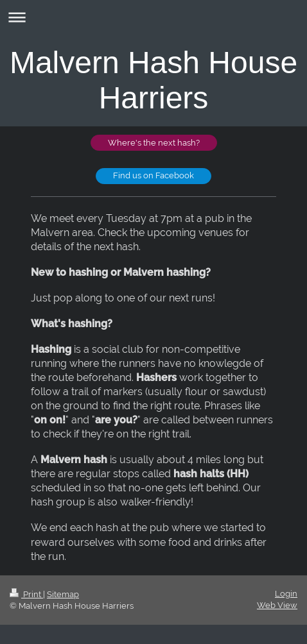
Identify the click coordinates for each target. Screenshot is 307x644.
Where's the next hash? (154, 143)
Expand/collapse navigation (153, 17)
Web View (277, 605)
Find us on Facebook (153, 175)
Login (286, 594)
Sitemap (63, 594)
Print (26, 594)
